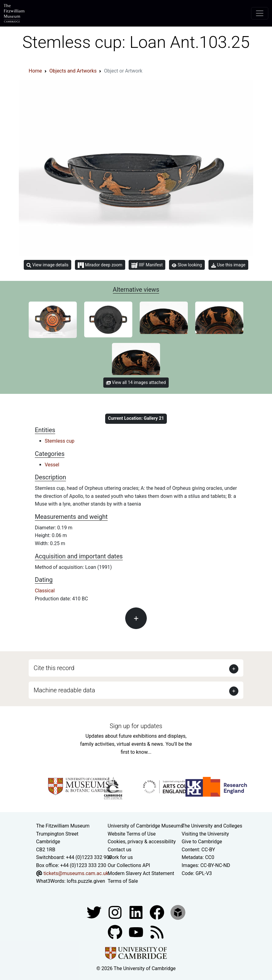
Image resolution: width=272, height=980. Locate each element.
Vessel (52, 465)
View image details (47, 265)
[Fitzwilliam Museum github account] (116, 932)
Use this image (228, 265)
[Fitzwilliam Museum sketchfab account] (178, 912)
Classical (45, 591)
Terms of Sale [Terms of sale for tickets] (123, 881)
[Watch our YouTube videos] (137, 932)
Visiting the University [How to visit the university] (205, 834)
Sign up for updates (136, 726)
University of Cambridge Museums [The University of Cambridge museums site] (145, 826)
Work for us (120, 857)
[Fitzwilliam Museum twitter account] (95, 912)
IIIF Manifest (147, 265)
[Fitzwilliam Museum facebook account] (137, 912)
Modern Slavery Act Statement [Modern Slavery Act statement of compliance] (141, 873)
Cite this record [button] (54, 668)
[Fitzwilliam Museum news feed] (157, 932)
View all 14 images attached (136, 382)
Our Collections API (129, 865)
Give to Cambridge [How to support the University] (202, 842)
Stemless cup (60, 441)
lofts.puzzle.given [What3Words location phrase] (86, 881)
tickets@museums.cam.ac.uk (76, 873)
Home (35, 71)
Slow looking (187, 265)
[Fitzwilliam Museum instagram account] (116, 912)
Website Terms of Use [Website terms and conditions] (132, 834)
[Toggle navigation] (260, 13)
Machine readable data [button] (64, 690)
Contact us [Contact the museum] (120, 850)
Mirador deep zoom (100, 265)
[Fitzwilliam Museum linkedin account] (158, 912)
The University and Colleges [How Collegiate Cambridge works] (212, 826)
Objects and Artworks (73, 71)
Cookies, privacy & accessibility (142, 842)
